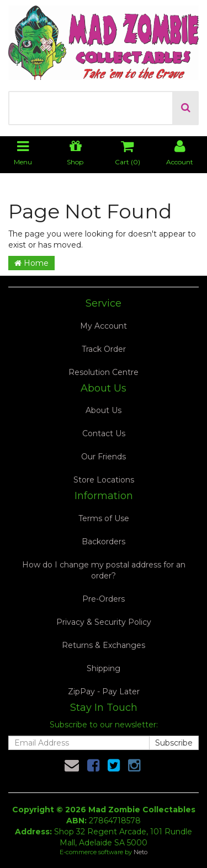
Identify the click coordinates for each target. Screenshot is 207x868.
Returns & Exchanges (104, 645)
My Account (104, 326)
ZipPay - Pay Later (104, 692)
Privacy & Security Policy (104, 622)
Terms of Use (104, 518)
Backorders (104, 542)
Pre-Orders (104, 599)
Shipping (104, 668)
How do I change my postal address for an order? (104, 570)
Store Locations (104, 480)
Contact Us (104, 433)
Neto (140, 852)
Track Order (104, 349)
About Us (104, 410)
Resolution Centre (104, 372)
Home (31, 263)
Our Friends (104, 457)
